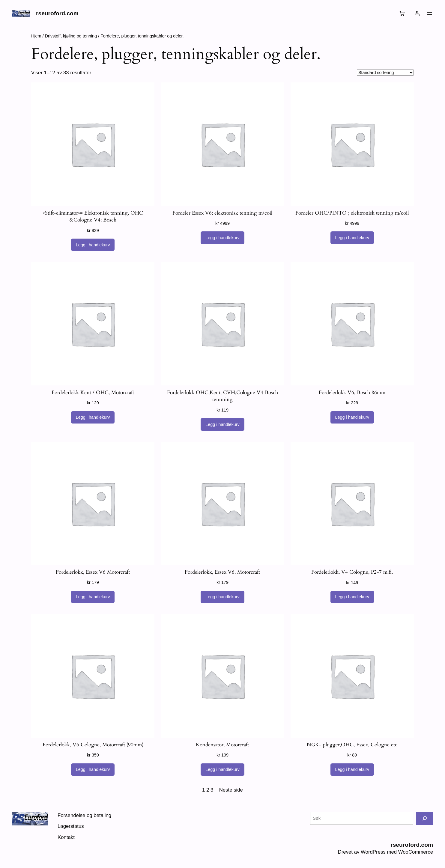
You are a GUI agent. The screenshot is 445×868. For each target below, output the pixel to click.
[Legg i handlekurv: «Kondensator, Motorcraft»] (222, 770)
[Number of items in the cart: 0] (402, 13)
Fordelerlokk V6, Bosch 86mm (352, 392)
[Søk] (425, 818)
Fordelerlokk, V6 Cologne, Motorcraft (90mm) (93, 745)
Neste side (231, 790)
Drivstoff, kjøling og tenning (71, 36)
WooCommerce (416, 852)
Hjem (36, 36)
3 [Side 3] (212, 790)
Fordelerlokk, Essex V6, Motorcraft (222, 572)
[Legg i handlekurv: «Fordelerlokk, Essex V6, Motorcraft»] (222, 597)
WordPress (373, 852)
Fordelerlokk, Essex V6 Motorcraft (93, 572)
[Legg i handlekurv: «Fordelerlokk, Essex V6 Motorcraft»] (93, 597)
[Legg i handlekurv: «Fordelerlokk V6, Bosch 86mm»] (352, 418)
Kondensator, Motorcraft (222, 745)
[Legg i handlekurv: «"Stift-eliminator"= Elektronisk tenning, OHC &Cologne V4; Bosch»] (93, 245)
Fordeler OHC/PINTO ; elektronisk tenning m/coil (352, 213)
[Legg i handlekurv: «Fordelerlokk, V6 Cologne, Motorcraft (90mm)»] (93, 770)
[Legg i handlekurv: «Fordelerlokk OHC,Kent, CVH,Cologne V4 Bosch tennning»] (222, 424)
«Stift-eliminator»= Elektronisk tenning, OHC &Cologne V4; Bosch (93, 217)
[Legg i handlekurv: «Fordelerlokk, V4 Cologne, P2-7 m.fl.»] (352, 597)
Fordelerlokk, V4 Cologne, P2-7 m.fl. (352, 572)
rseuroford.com (57, 13)
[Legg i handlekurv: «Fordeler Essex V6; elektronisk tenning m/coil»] (222, 238)
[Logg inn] (417, 13)
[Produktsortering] (385, 73)
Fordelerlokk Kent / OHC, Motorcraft (93, 392)
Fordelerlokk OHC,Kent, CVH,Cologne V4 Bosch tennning (222, 396)
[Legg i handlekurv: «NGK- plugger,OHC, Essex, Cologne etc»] (352, 770)
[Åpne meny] (429, 13)
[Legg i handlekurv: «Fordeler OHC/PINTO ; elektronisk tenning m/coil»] (352, 238)
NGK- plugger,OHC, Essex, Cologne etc (352, 745)
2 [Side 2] (208, 790)
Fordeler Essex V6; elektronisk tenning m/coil (222, 213)
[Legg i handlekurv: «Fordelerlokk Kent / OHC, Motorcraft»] (93, 418)
